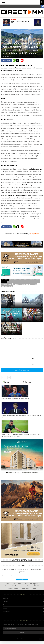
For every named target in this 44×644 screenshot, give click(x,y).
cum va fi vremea (7, 284)
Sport (14, 20)
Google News (34, 234)
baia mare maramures (33, 282)
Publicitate (37, 586)
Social (25, 280)
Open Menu (4, 2)
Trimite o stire (25, 588)
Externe (5, 615)
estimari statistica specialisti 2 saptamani (25, 284)
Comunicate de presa (13, 588)
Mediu (20, 280)
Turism (38, 280)
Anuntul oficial (7, 611)
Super (5, 605)
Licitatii (5, 608)
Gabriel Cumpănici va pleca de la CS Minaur (15, 399)
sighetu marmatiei (7, 286)
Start (7, 584)
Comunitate (14, 280)
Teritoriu (31, 280)
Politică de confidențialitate (31, 584)
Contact (34, 588)
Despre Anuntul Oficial (25, 586)
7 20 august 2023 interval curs (17, 282)
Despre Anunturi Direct (10, 586)
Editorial (5, 602)
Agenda (5, 598)
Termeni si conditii (17, 584)
